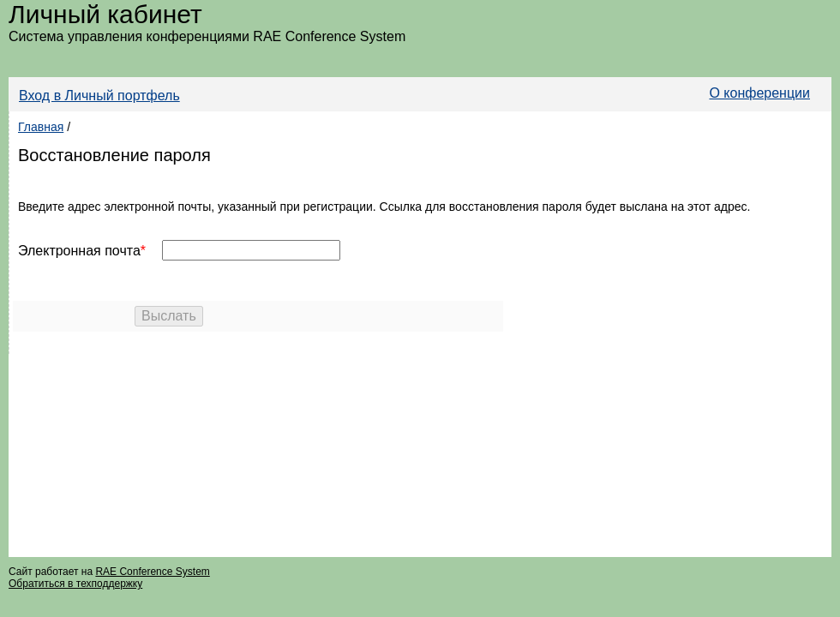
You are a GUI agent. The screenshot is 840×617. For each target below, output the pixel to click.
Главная (41, 127)
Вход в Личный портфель (99, 96)
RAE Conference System (152, 572)
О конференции (759, 93)
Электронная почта (79, 251)
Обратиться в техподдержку (75, 584)
